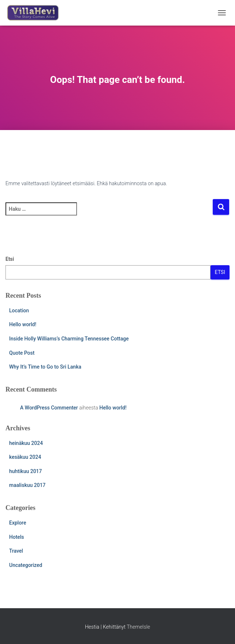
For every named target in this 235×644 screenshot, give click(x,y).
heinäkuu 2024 (26, 443)
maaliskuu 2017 (27, 485)
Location (19, 310)
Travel (16, 551)
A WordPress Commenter (49, 408)
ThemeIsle (138, 627)
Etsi (10, 259)
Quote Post (22, 353)
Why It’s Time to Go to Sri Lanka (45, 367)
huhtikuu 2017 (26, 471)
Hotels (17, 537)
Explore (18, 523)
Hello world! (23, 324)
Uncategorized (26, 565)
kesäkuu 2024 (25, 457)
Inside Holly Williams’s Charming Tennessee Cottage (69, 339)
